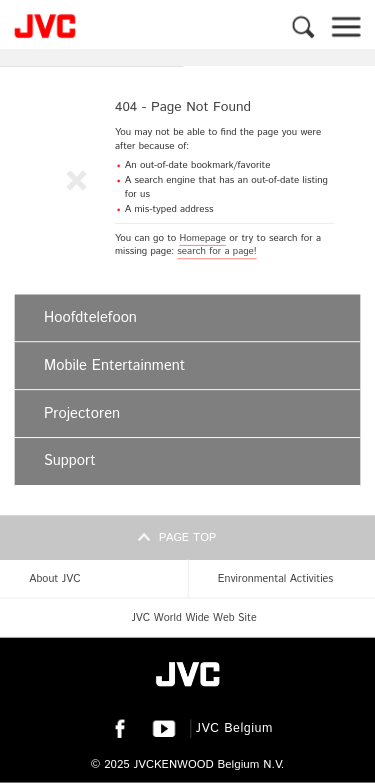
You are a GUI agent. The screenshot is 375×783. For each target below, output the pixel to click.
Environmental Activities (275, 579)
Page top (188, 537)
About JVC (54, 579)
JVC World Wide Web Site (193, 618)
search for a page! (216, 251)
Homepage (202, 238)
